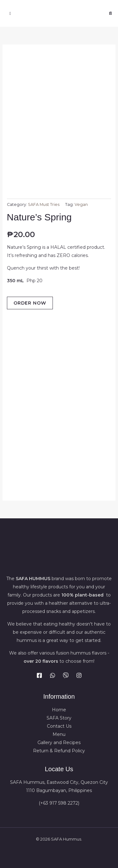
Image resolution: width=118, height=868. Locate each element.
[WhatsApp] (53, 675)
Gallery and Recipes (59, 743)
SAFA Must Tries (44, 204)
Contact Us (59, 726)
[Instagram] (79, 675)
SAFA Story (59, 718)
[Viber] (66, 675)
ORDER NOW (30, 303)
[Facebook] (39, 675)
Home (59, 710)
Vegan (81, 204)
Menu (59, 734)
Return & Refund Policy (59, 751)
